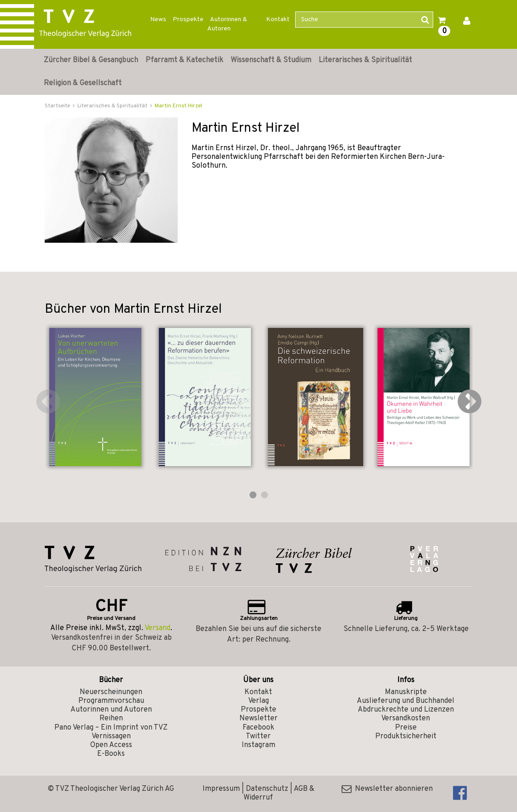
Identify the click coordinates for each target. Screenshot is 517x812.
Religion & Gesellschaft (83, 83)
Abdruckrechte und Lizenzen (406, 710)
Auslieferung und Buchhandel (406, 701)
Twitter (258, 736)
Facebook (258, 728)
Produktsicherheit (406, 736)
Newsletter (258, 719)
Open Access (111, 745)
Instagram (258, 745)
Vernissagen (111, 736)
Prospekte (188, 20)
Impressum (221, 789)
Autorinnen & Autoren (227, 24)
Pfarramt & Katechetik (184, 60)
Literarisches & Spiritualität (365, 60)
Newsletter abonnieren (387, 789)
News (158, 20)
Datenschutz (267, 789)
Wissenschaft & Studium (271, 60)
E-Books (111, 754)
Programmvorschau (111, 701)
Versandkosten (406, 719)
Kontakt (278, 20)
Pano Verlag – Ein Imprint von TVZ (111, 728)
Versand (157, 628)
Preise (406, 728)
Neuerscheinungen (111, 692)
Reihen (111, 719)
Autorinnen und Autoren (111, 710)
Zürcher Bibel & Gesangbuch (91, 60)
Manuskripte (406, 692)
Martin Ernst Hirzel (178, 106)
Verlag (258, 701)
